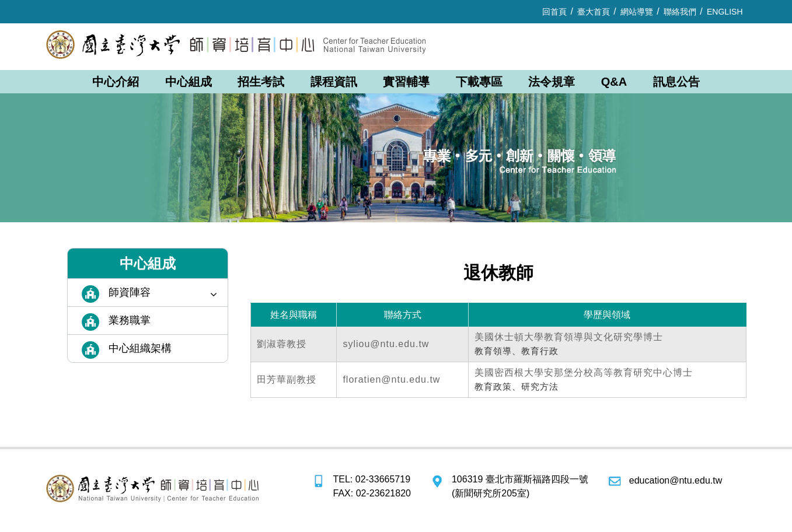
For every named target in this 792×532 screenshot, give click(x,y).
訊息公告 (676, 82)
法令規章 (552, 82)
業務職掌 (130, 320)
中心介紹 (116, 82)
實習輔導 (406, 82)
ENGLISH (725, 12)
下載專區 (479, 82)
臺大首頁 (594, 12)
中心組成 (189, 82)
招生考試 (261, 82)
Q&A (614, 82)
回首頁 (554, 12)
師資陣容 (163, 293)
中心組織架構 (140, 348)
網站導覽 (637, 12)
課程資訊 (334, 82)
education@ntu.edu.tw (676, 480)
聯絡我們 (680, 12)
